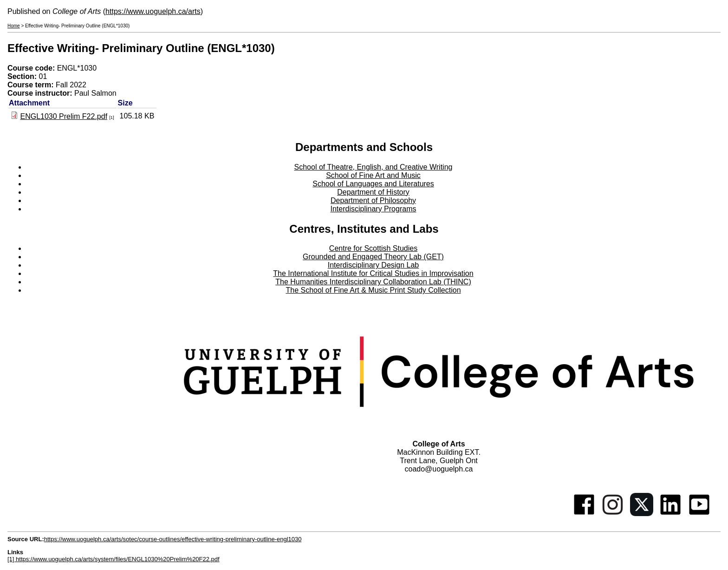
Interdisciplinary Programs (374, 209)
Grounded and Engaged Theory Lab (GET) (373, 257)
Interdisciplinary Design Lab (374, 265)
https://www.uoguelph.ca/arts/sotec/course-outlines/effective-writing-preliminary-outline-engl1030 (173, 539)
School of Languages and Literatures (373, 184)
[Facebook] (584, 514)
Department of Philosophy (373, 200)
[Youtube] (699, 514)
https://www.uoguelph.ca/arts (153, 11)
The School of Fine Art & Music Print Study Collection (373, 290)
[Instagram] (613, 514)
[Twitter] (642, 514)
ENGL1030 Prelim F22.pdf (64, 116)
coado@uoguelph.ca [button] (439, 469)
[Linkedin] (670, 514)
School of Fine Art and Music (373, 175)
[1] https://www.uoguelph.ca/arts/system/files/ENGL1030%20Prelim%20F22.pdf (114, 559)
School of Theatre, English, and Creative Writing (374, 167)
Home (14, 26)
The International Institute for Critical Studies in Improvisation (373, 273)
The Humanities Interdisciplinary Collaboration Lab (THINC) (373, 282)
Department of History (373, 192)
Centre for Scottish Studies (373, 248)
